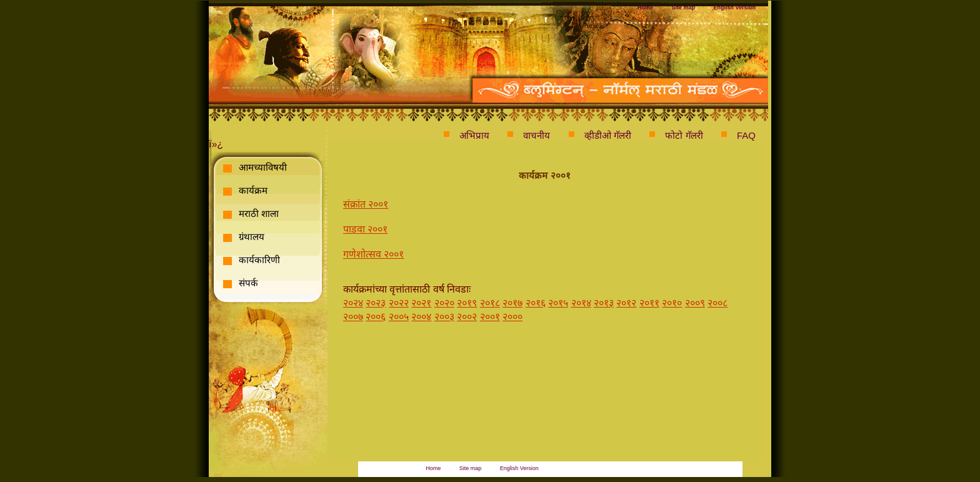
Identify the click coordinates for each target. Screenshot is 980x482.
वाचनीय (537, 135)
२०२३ (376, 303)
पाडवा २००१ (365, 229)
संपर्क (248, 283)
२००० (512, 317)
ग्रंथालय (252, 237)
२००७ (353, 317)
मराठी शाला (259, 213)
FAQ (746, 135)
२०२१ (421, 303)
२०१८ (490, 303)
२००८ (717, 303)
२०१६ (536, 303)
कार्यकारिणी (259, 260)
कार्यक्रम (253, 190)
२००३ (444, 317)
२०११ (649, 303)
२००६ (376, 317)
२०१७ (512, 303)
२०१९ (467, 303)
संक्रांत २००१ (366, 204)
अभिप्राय (474, 135)
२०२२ (399, 303)
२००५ (399, 317)
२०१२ (626, 303)
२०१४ (581, 303)
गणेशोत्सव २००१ (373, 254)
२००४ (421, 317)
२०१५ (558, 303)
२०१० (672, 303)
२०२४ (353, 303)
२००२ (467, 317)
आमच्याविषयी (263, 167)
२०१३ (604, 303)
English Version (734, 8)
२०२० (444, 303)
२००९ (695, 303)
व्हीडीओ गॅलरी (608, 135)
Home (645, 8)
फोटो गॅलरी (684, 135)
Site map (684, 8)
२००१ (490, 317)
